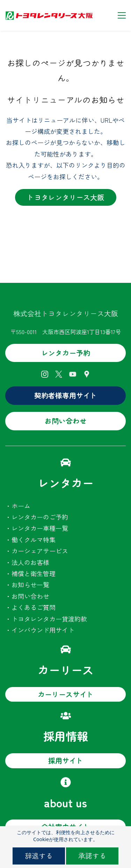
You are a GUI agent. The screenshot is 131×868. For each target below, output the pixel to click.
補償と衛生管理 (34, 573)
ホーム (21, 506)
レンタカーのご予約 (40, 517)
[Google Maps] (87, 374)
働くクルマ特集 (34, 539)
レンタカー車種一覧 (40, 528)
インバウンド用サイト (43, 630)
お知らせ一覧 (30, 584)
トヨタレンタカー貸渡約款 (49, 619)
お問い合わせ (30, 596)
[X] (59, 374)
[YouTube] (73, 374)
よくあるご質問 (34, 607)
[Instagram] (45, 374)
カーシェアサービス (40, 551)
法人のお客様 (30, 562)
